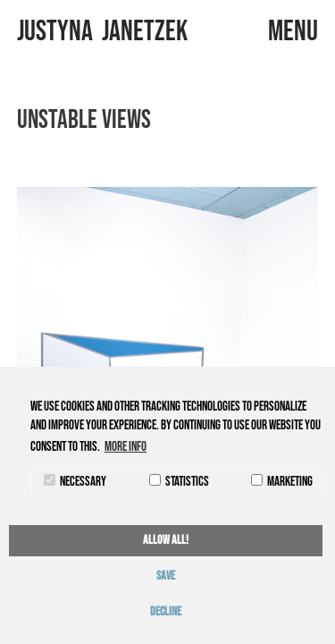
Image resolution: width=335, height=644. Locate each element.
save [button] (166, 576)
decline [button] (166, 612)
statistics (179, 482)
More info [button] (126, 447)
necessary (75, 482)
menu (293, 32)
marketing (282, 482)
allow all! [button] (166, 540)
